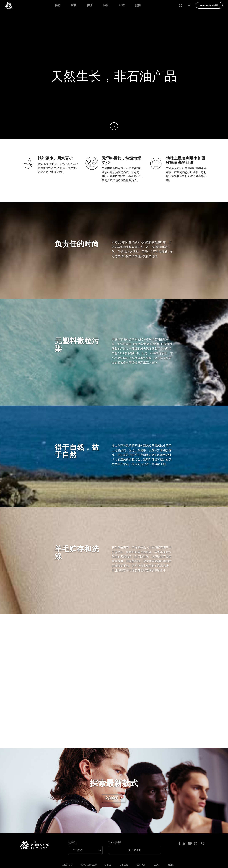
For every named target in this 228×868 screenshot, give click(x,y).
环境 (106, 5)
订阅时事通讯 (115, 842)
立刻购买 (116, 798)
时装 (74, 5)
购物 (138, 5)
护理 (90, 5)
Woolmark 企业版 (209, 6)
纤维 (122, 5)
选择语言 (73, 842)
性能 (58, 5)
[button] (181, 5)
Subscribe (125, 850)
